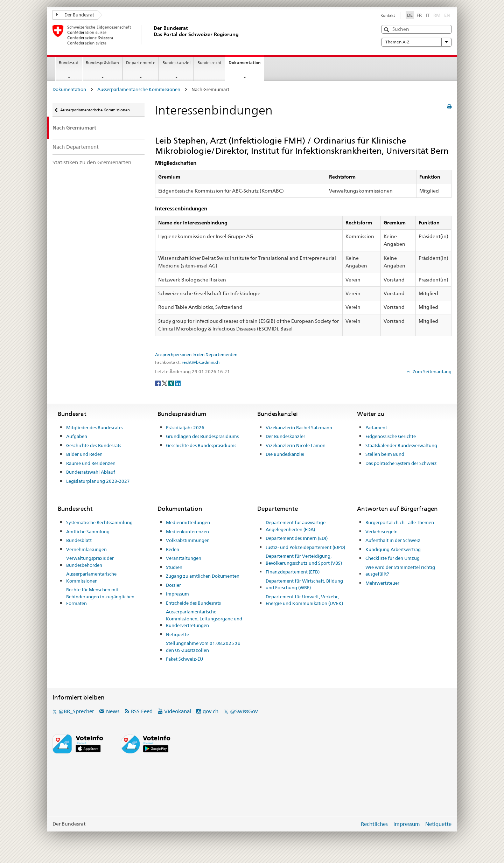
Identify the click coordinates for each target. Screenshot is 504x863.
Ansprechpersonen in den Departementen (196, 355)
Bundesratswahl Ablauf (91, 472)
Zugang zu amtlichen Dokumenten (203, 576)
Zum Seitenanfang (432, 371)
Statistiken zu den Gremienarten (92, 162)
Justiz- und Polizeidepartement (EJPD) (305, 547)
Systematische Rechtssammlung (99, 522)
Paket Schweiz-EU (184, 659)
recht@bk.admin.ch (201, 362)
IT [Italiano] (428, 15)
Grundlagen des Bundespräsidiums (202, 436)
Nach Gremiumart (74, 128)
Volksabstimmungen (188, 540)
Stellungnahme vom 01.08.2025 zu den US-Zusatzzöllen (203, 647)
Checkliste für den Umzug (393, 558)
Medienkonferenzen (187, 531)
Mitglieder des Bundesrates (95, 427)
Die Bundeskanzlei (285, 454)
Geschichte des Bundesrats (94, 445)
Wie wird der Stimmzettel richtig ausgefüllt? (400, 571)
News (113, 711)
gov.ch (211, 711)
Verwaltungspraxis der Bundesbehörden (90, 562)
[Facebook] (158, 383)
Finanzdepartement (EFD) (293, 572)
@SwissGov (244, 711)
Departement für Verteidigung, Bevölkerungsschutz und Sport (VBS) (304, 559)
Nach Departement (76, 147)
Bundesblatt (79, 540)
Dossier (173, 585)
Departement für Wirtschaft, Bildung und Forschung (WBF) (304, 584)
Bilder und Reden (84, 454)
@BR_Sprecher (76, 711)
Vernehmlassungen (86, 549)
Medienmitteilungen (188, 522)
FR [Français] (419, 15)
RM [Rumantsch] (437, 15)
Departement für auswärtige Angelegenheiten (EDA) (296, 526)
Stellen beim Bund (385, 454)
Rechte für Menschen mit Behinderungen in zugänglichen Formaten (100, 596)
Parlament (376, 427)
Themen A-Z (416, 42)
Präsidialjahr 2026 (185, 427)
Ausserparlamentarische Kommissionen (139, 89)
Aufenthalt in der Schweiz (393, 540)
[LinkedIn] (178, 383)
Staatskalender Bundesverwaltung (401, 445)
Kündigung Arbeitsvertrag (393, 549)
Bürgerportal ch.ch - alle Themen (400, 522)
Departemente (141, 62)
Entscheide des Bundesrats (193, 603)
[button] (387, 30)
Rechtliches (374, 824)
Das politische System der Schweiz (401, 463)
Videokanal (178, 711)
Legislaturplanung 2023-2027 (98, 481)
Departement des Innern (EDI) (297, 538)
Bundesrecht (209, 62)
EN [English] (447, 15)
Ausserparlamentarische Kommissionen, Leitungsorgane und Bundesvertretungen (204, 618)
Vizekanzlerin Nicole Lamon (296, 445)
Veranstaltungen (184, 558)
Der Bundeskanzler (285, 436)
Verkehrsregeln (381, 531)
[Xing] (172, 383)
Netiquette (177, 634)
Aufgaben (77, 436)
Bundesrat (69, 62)
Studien (174, 567)
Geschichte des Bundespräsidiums (201, 445)
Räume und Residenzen (91, 463)
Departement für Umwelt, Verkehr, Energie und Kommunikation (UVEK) (304, 600)
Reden (173, 549)
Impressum (177, 594)
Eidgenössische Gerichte (391, 436)
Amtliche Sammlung (88, 531)
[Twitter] (165, 383)
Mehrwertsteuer (382, 583)
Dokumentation (246, 65)
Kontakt (388, 15)
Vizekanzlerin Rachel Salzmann (299, 427)
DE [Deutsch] (410, 15)
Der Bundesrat (75, 15)
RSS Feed (142, 711)
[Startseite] (152, 35)
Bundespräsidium (102, 62)
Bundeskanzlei (176, 62)
